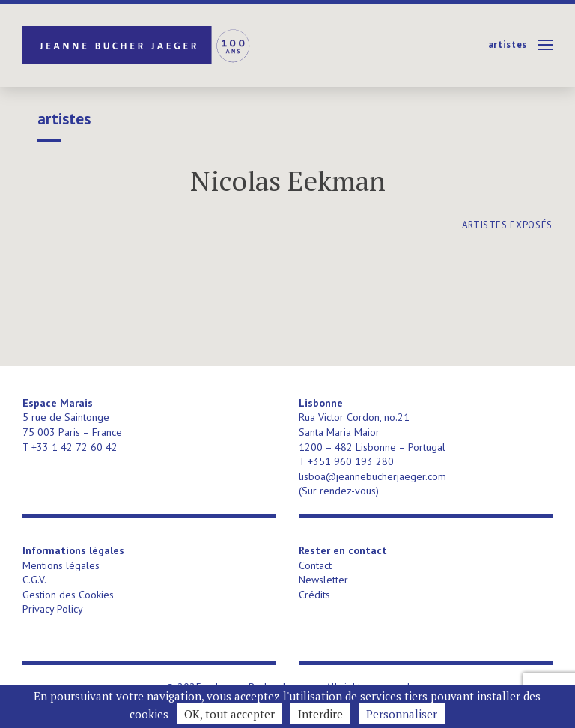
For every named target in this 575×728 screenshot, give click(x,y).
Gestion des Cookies (68, 595)
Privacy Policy (53, 609)
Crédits (314, 595)
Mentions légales (61, 565)
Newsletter (323, 580)
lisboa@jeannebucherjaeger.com (372, 476)
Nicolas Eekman (288, 181)
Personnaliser (402, 714)
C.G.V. (34, 580)
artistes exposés (507, 225)
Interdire (320, 714)
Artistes (508, 45)
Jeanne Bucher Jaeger (137, 45)
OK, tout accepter (229, 714)
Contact (315, 565)
